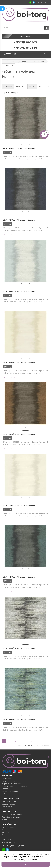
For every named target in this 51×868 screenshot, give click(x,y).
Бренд (25, 61)
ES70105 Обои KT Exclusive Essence (19, 363)
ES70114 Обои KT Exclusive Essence (19, 577)
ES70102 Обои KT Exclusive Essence (19, 220)
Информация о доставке (12, 784)
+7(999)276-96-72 (9, 839)
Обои (13, 61)
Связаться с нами (9, 802)
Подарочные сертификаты (13, 815)
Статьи (5, 794)
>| (44, 741)
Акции (4, 819)
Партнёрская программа (12, 817)
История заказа (8, 830)
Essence (10, 65)
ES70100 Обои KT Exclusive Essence (19, 148)
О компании (7, 779)
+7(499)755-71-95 (9, 842)
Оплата (5, 789)
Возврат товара (8, 804)
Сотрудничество (9, 781)
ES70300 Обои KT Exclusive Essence (19, 648)
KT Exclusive (39, 61)
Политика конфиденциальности (15, 786)
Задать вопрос (25, 36)
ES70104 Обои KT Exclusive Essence (19, 291)
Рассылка (6, 835)
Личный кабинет (9, 827)
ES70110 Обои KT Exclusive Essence (19, 505)
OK (26, 864)
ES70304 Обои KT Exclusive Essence (19, 720)
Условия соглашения (10, 791)
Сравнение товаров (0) (12, 93)
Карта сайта (7, 807)
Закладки (6, 832)
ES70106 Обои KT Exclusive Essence (19, 434)
